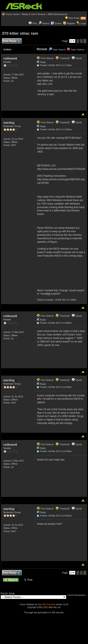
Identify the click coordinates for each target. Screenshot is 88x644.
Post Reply (11, 41)
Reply (43, 62)
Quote (79, 58)
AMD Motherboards (57, 14)
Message (42, 49)
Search (46, 23)
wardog (10, 123)
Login (83, 23)
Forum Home (12, 14)
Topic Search (57, 50)
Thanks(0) (63, 58)
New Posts (74, 18)
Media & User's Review (33, 14)
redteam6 (11, 58)
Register (71, 23)
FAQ (35, 23)
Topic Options (76, 50)
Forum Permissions (77, 595)
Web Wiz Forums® (47, 604)
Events (56, 23)
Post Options (45, 58)
